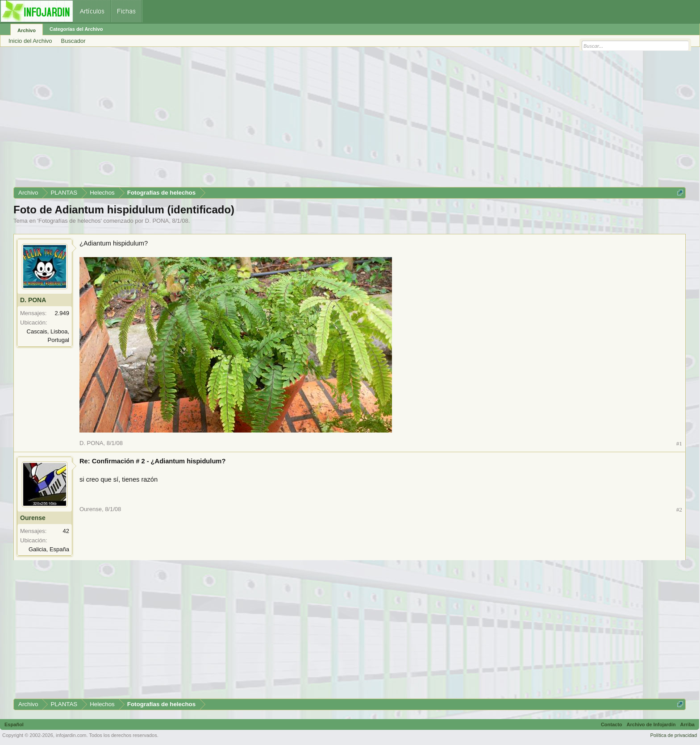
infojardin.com (71, 735)
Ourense (33, 518)
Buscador (73, 41)
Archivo (27, 30)
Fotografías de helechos (69, 221)
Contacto (612, 724)
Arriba (687, 724)
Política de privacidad (673, 735)
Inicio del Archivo (30, 41)
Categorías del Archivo (76, 29)
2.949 (62, 313)
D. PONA (157, 221)
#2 (679, 510)
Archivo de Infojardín (651, 724)
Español (14, 724)
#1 (679, 443)
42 (66, 531)
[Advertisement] (281, 120)
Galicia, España (49, 549)
